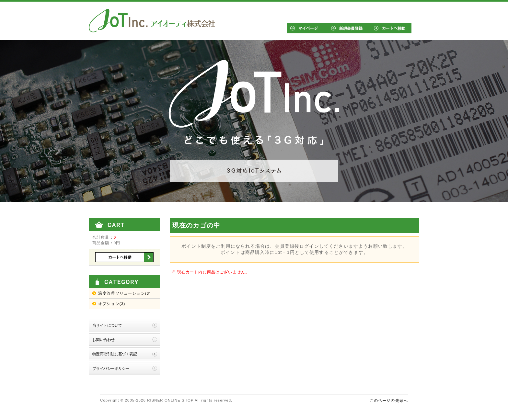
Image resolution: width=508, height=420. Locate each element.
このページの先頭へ (389, 400)
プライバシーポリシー (111, 368)
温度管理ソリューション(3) (124, 293)
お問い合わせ (104, 340)
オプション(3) (112, 304)
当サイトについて (107, 325)
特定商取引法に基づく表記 (115, 354)
